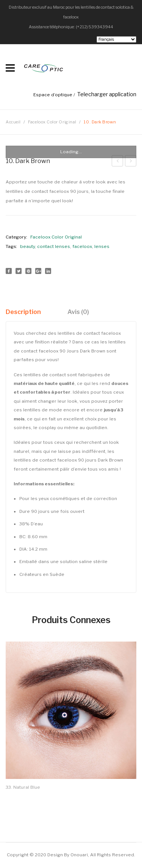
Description (23, 312)
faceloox (82, 246)
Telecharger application (107, 94)
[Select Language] (116, 39)
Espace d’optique (53, 95)
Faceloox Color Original (52, 122)
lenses (102, 246)
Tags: (11, 246)
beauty (27, 246)
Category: (16, 237)
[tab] (26, 312)
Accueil (13, 122)
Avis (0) (78, 312)
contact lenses (54, 246)
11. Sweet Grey (118, 162)
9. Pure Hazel (131, 162)
